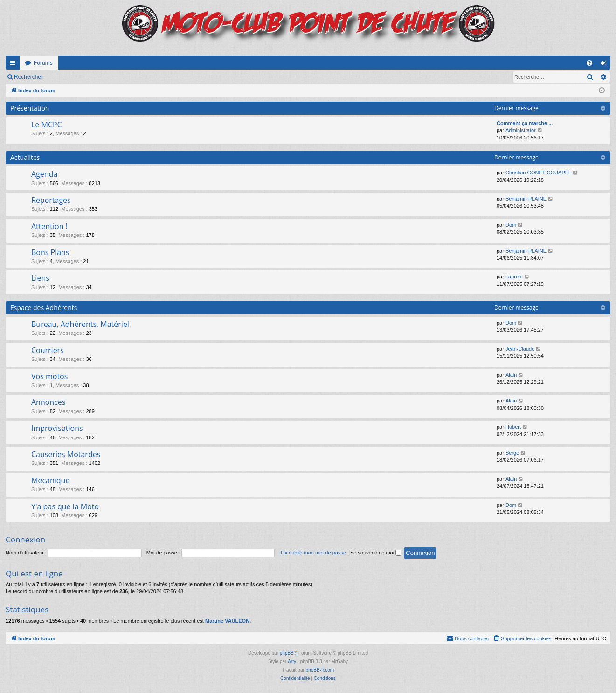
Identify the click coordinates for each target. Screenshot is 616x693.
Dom (511, 225)
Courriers (48, 350)
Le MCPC (47, 125)
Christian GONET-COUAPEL (538, 173)
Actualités (25, 157)
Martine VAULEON (227, 621)
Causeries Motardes (66, 454)
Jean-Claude (520, 349)
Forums (43, 63)
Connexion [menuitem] (606, 65)
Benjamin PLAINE (526, 199)
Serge (512, 453)
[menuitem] (589, 63)
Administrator (521, 130)
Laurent (514, 277)
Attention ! (49, 226)
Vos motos (49, 376)
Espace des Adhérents (44, 308)
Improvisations (57, 428)
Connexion (70, 77)
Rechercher (28, 77)
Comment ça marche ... (525, 123)
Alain (511, 375)
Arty (292, 662)
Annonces (48, 402)
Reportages (51, 200)
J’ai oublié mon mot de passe (313, 553)
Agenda (44, 174)
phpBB (287, 653)
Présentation (30, 108)
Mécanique (50, 480)
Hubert (513, 427)
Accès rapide (14, 65)
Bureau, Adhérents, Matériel (80, 324)
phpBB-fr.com (320, 670)
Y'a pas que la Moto (65, 506)
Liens (40, 278)
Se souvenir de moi (376, 553)
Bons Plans (50, 252)
